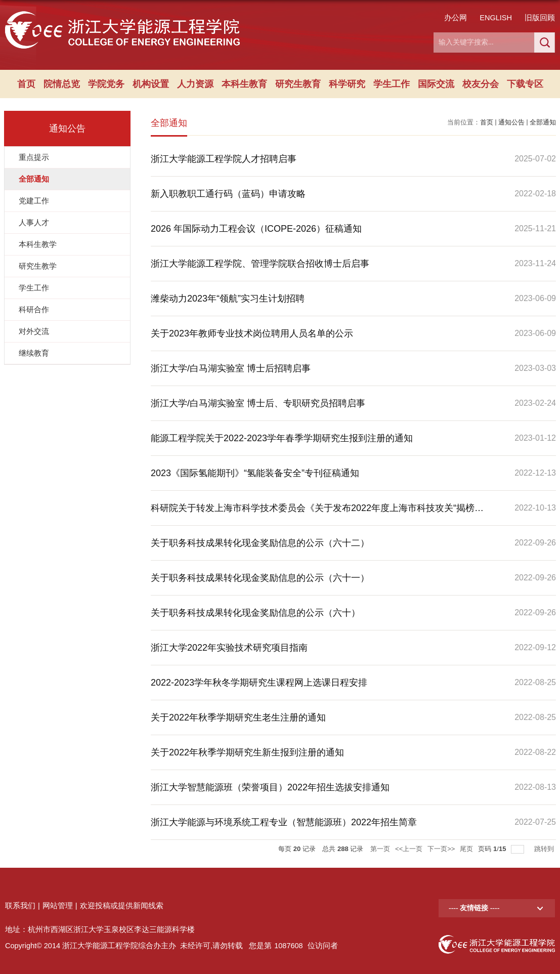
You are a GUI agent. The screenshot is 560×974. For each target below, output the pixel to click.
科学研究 (347, 84)
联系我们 (20, 906)
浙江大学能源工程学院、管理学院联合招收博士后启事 (260, 264)
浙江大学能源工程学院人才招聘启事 (224, 159)
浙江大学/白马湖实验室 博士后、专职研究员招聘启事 (258, 403)
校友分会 (481, 84)
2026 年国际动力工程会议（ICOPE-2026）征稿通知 (256, 229)
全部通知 (543, 122)
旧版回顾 (540, 18)
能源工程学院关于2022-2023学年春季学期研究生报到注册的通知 (282, 438)
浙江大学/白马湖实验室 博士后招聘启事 (231, 368)
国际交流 (436, 84)
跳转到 (545, 849)
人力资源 (195, 84)
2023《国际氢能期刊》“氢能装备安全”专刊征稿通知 (255, 473)
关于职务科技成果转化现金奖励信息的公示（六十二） (260, 543)
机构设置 (151, 84)
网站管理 (58, 906)
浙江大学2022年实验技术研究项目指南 (229, 648)
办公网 (456, 18)
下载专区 (525, 84)
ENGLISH (496, 18)
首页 (26, 84)
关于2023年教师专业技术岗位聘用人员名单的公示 (252, 333)
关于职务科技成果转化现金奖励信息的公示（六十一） (260, 578)
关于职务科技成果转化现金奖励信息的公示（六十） (255, 613)
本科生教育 (244, 84)
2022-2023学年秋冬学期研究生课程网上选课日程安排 (259, 683)
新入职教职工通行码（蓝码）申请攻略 (228, 194)
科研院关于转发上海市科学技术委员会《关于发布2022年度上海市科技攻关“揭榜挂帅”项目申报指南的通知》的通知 (317, 514)
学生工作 (392, 84)
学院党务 (106, 84)
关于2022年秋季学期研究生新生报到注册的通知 (247, 752)
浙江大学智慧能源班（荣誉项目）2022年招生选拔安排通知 (270, 787)
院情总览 (62, 84)
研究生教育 (298, 84)
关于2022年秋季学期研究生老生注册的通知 (238, 717)
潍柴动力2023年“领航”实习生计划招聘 (228, 299)
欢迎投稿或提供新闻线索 (122, 906)
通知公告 (511, 122)
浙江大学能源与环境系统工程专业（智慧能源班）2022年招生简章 (284, 822)
